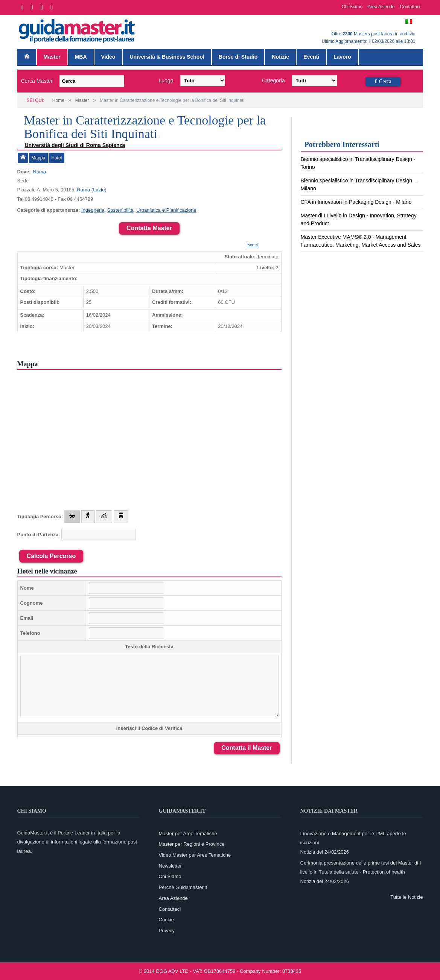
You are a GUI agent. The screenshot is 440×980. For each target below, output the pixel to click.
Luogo (166, 80)
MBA (81, 57)
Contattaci (410, 7)
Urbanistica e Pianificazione (166, 210)
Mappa (39, 158)
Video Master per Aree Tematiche (195, 855)
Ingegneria (93, 210)
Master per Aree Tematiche (188, 834)
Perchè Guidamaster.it (183, 887)
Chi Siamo (352, 7)
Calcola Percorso (51, 556)
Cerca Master (37, 81)
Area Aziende (381, 7)
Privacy (167, 931)
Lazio (99, 190)
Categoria (273, 80)
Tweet (252, 245)
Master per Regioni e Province (192, 844)
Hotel (56, 158)
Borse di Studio (238, 57)
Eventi (311, 57)
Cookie (166, 920)
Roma (40, 172)
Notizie (280, 57)
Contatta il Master (247, 748)
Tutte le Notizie (407, 897)
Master (52, 57)
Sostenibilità (120, 210)
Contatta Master (149, 228)
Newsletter (170, 866)
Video (108, 57)
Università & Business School (167, 57)
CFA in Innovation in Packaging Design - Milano (356, 202)
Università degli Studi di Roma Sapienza (75, 145)
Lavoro (342, 57)
